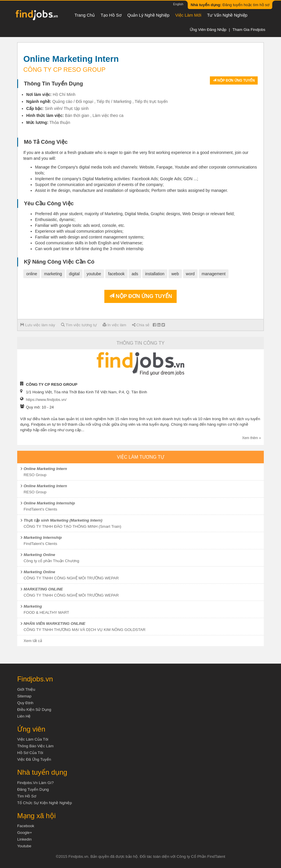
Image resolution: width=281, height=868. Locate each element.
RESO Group (35, 475)
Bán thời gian (77, 115)
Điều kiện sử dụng (34, 710)
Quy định (25, 703)
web (175, 274)
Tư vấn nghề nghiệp (227, 15)
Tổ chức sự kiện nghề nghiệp (45, 803)
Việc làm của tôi (33, 739)
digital (74, 274)
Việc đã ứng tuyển (34, 759)
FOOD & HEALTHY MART (46, 612)
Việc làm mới (188, 15)
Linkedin (24, 839)
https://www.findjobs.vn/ (46, 400)
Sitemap (24, 696)
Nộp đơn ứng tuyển (234, 80)
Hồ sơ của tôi (30, 753)
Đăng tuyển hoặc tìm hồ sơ (230, 5)
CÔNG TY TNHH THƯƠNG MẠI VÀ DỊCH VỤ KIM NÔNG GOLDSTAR (85, 630)
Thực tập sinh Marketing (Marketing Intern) (63, 520)
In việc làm (114, 325)
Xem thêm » (251, 438)
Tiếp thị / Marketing (114, 101)
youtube (94, 274)
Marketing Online (39, 555)
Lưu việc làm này (38, 325)
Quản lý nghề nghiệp (149, 15)
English (178, 4)
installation (155, 274)
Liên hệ (24, 716)
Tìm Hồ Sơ (27, 796)
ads (135, 274)
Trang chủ (85, 15)
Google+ (25, 833)
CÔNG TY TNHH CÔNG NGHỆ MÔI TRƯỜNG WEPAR (71, 578)
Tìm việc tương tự (79, 325)
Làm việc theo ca (108, 115)
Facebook (26, 826)
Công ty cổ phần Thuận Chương (51, 561)
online (32, 274)
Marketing (33, 606)
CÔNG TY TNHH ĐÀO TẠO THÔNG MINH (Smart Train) (72, 526)
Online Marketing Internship (49, 503)
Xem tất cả (33, 641)
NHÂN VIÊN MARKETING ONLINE (55, 624)
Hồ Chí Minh (64, 94)
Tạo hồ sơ (111, 15)
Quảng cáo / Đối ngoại (73, 101)
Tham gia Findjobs (249, 30)
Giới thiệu (26, 689)
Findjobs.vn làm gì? (35, 783)
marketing (53, 274)
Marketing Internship (43, 538)
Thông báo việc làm (35, 746)
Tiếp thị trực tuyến (151, 101)
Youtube (24, 846)
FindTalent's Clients (40, 509)
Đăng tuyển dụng (33, 789)
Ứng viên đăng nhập (208, 30)
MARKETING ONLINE (43, 589)
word (190, 274)
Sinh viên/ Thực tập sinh (67, 108)
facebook (116, 274)
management (214, 274)
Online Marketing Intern (45, 469)
